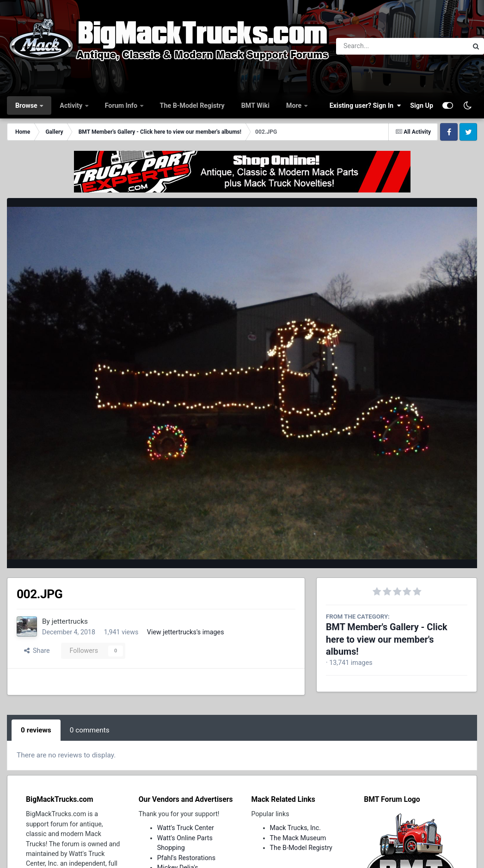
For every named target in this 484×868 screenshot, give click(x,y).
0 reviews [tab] (36, 730)
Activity (72, 105)
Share (37, 651)
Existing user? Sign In (365, 105)
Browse (27, 105)
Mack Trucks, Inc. (296, 828)
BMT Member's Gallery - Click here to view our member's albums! (387, 639)
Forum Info (122, 105)
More (295, 105)
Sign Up (422, 105)
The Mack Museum (298, 838)
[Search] (377, 46)
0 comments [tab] (90, 730)
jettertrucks (70, 621)
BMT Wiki (255, 105)
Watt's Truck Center (186, 828)
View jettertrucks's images (186, 632)
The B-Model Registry (192, 105)
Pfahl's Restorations (186, 858)
